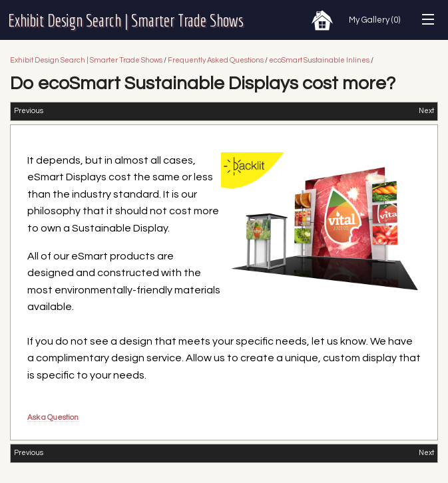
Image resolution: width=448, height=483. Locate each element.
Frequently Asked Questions (216, 60)
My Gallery (374, 20)
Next (426, 111)
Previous (29, 111)
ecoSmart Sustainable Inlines (320, 60)
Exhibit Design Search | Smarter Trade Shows (126, 20)
